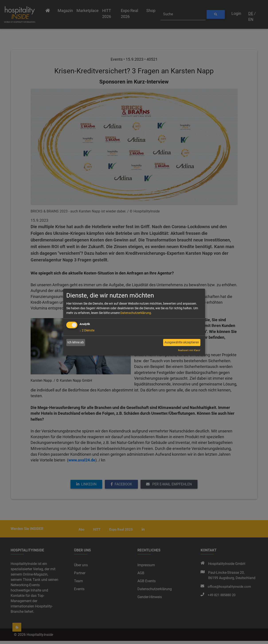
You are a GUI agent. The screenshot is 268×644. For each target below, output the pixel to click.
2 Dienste (87, 330)
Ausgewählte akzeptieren (182, 342)
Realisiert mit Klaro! (189, 350)
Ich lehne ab (76, 342)
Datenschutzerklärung (136, 313)
